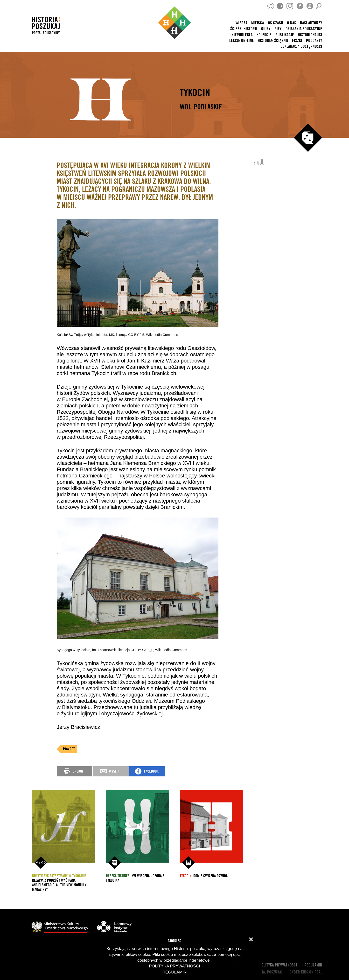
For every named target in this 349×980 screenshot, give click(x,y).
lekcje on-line (242, 41)
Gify (278, 29)
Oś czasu (276, 23)
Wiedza (241, 23)
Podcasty (314, 41)
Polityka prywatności (278, 965)
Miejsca (258, 23)
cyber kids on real (306, 972)
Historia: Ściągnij (273, 41)
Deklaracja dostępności (301, 46)
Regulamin (313, 965)
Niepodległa (242, 35)
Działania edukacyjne (304, 29)
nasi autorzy (311, 23)
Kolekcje (264, 35)
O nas (292, 23)
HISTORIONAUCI (310, 35)
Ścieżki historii (244, 29)
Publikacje (285, 35)
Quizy (266, 29)
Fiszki (297, 41)
